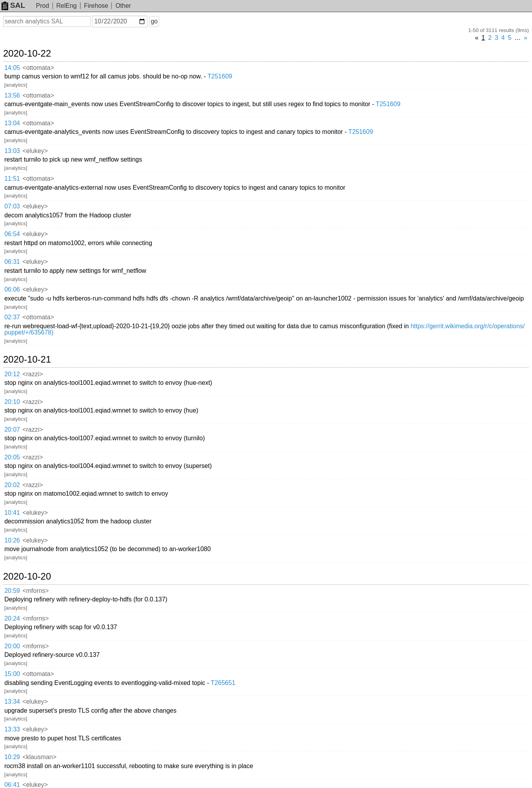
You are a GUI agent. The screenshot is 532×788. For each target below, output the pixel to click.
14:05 (12, 68)
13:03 (12, 151)
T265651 (223, 683)
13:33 (12, 729)
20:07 (12, 430)
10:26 (12, 540)
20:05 (12, 457)
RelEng (66, 6)
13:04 (12, 123)
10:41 (12, 513)
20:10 (12, 402)
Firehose (96, 6)
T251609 (220, 76)
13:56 (12, 95)
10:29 (12, 757)
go (154, 21)
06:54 (12, 234)
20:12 (12, 374)
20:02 (12, 485)
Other (123, 6)
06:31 (12, 262)
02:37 (12, 317)
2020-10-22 (27, 53)
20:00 (12, 646)
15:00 (12, 674)
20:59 (12, 591)
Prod (43, 6)
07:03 (12, 206)
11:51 (12, 179)
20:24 (12, 618)
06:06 (12, 289)
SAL (13, 5)
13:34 (12, 702)
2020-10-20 (27, 576)
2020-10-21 (27, 359)
